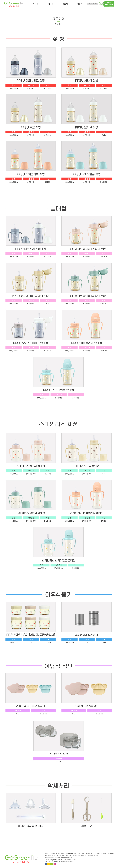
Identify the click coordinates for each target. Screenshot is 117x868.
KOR (96, 4)
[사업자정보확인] (109, 854)
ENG (89, 4)
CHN (92, 4)
